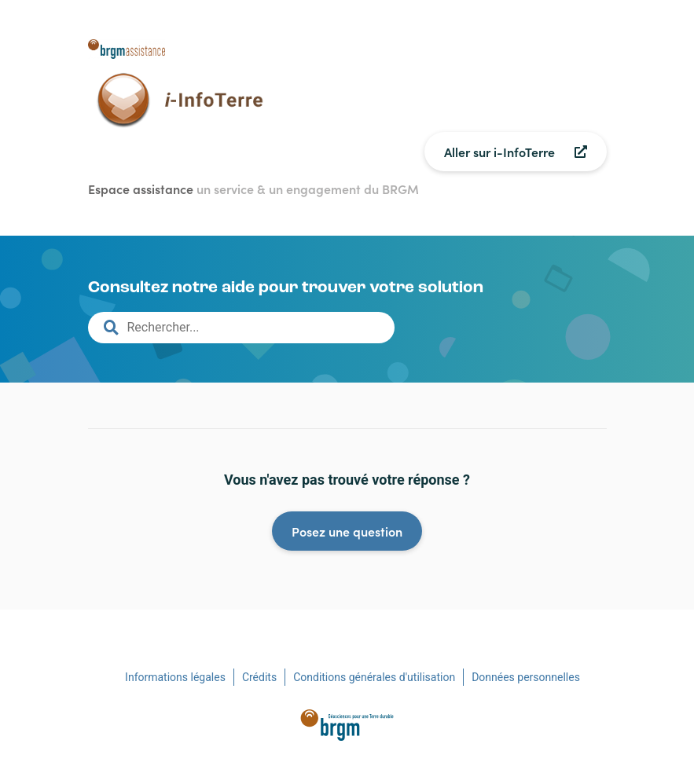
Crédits (259, 677)
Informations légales (175, 677)
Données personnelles (526, 677)
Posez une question (347, 531)
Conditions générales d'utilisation (374, 677)
